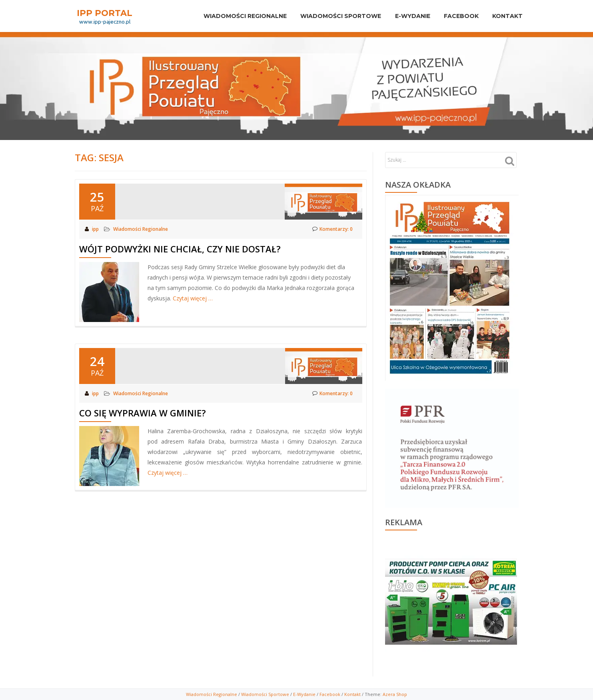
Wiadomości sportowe (333, 16)
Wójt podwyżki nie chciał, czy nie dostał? (180, 248)
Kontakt (506, 16)
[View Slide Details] (451, 602)
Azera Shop (395, 694)
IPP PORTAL (105, 13)
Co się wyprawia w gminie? (143, 412)
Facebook (458, 16)
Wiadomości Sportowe (265, 694)
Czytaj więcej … (193, 298)
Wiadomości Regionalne (235, 16)
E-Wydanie (407, 16)
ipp (96, 229)
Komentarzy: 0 (332, 229)
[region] (451, 600)
